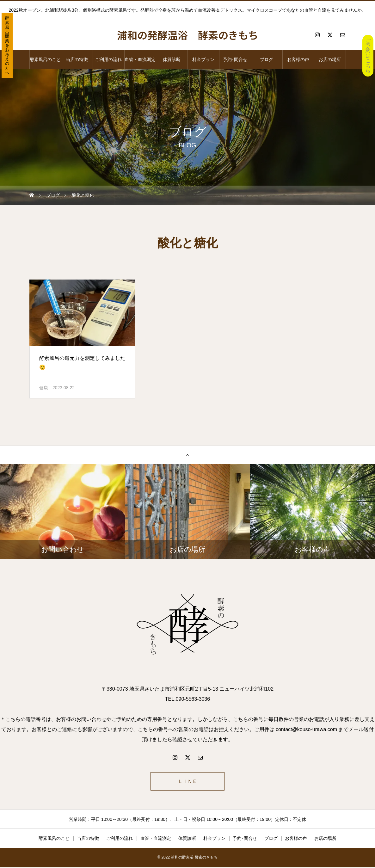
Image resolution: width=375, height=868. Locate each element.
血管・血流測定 (140, 59)
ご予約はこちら (368, 55)
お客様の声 (298, 59)
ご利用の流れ (108, 59)
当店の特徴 (77, 59)
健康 (44, 388)
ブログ (267, 59)
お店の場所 (330, 59)
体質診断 (172, 59)
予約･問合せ (235, 59)
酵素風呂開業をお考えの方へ (7, 45)
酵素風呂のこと (45, 59)
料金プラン (203, 59)
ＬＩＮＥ (187, 782)
